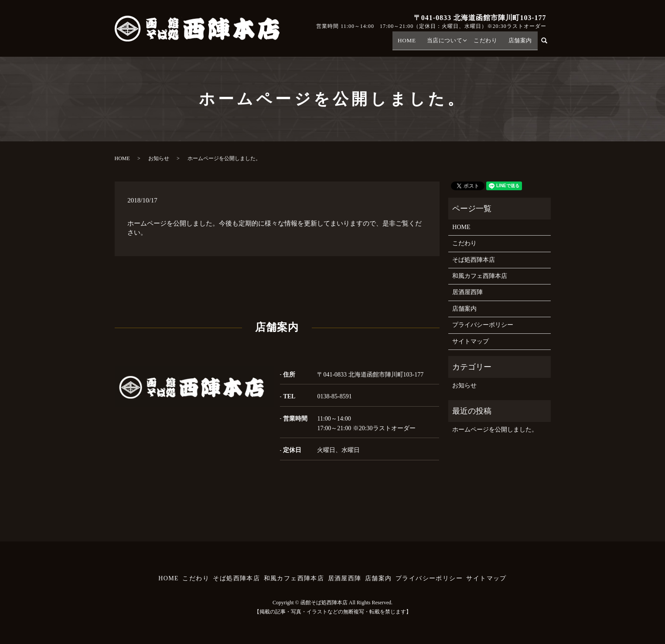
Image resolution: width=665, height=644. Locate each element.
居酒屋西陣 (467, 292)
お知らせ (159, 158)
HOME (414, 43)
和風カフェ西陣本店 (480, 276)
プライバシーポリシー (483, 325)
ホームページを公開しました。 (495, 430)
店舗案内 (521, 43)
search (549, 43)
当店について (449, 43)
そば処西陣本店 (474, 260)
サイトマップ (471, 341)
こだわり (489, 43)
